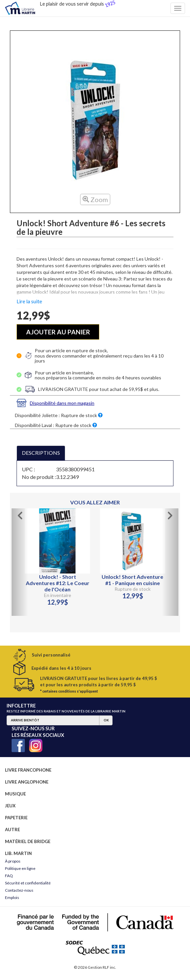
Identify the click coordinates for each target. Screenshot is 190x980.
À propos (13, 861)
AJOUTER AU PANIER (58, 332)
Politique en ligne (20, 868)
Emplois (12, 897)
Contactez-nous (19, 890)
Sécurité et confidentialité (28, 883)
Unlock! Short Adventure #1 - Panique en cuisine (132, 580)
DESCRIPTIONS (41, 453)
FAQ (9, 876)
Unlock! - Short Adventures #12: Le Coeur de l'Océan (58, 583)
